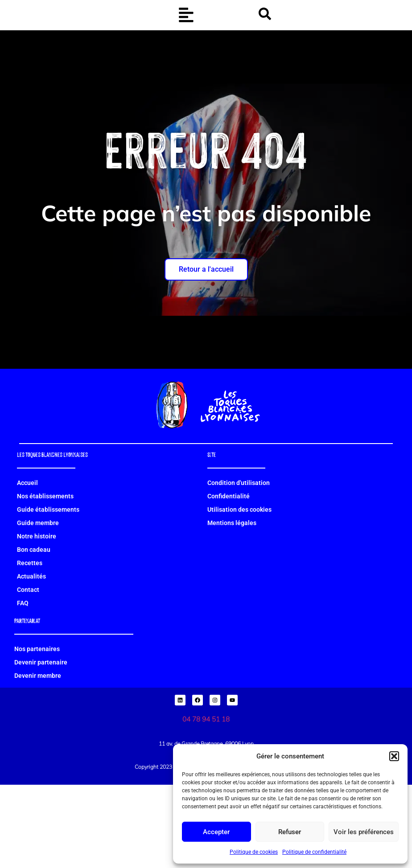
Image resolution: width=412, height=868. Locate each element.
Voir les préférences (364, 832)
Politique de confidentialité (314, 852)
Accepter (216, 832)
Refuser (290, 832)
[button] (394, 751)
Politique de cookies (254, 852)
